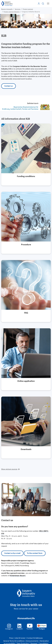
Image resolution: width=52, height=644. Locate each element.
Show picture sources (9, 469)
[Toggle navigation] (48, 3)
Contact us (9, 86)
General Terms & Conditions (14, 641)
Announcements (32, 641)
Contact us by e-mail (12, 553)
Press (11, 638)
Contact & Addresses (35, 638)
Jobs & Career (20, 638)
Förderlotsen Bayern (18, 576)
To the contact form (35, 553)
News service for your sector (26, 609)
